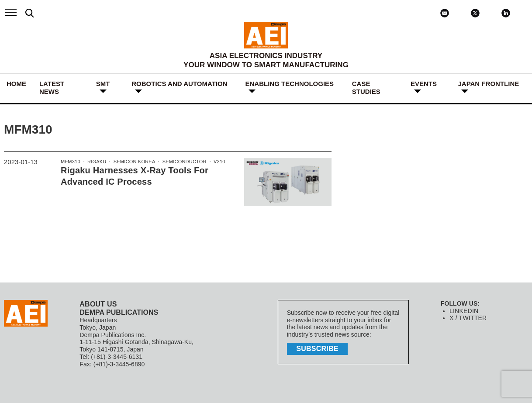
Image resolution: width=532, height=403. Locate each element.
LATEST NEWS (52, 88)
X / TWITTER (468, 318)
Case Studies (366, 88)
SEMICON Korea (133, 162)
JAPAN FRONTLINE (489, 84)
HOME (16, 84)
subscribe (318, 348)
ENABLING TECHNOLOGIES (290, 84)
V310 (215, 162)
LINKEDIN (464, 311)
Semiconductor (181, 162)
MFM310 (70, 162)
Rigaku (96, 162)
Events (424, 84)
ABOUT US (98, 304)
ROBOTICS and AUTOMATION (179, 84)
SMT (103, 84)
